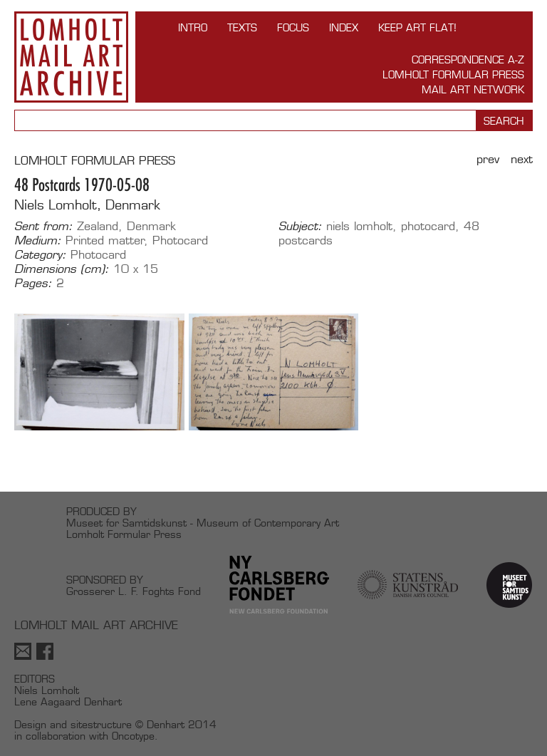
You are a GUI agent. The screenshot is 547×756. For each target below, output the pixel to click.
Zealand (98, 226)
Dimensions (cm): (62, 269)
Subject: (300, 227)
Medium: (38, 241)
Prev (488, 159)
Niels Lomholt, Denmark (87, 205)
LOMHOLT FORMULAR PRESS (95, 161)
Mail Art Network (473, 89)
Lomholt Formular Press (453, 74)
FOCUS (293, 27)
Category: (40, 255)
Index (344, 27)
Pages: (33, 284)
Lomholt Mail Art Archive (71, 57)
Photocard (180, 240)
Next (522, 159)
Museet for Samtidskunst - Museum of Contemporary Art (203, 523)
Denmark (151, 226)
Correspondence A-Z (468, 59)
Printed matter (105, 240)
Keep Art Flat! (417, 27)
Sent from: (43, 227)
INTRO (193, 27)
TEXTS (242, 27)
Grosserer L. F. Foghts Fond (134, 591)
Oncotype (133, 736)
